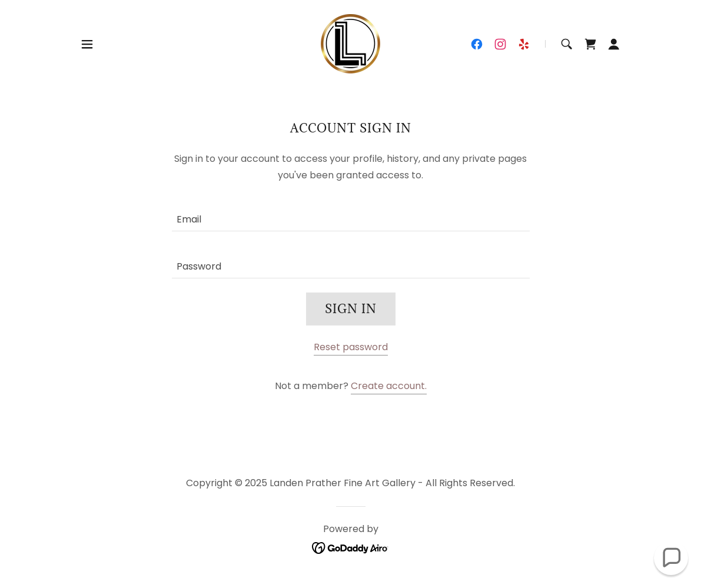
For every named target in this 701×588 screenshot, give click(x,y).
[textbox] (351, 215)
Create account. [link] (389, 386)
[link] (350, 43)
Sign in (351, 309)
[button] (87, 44)
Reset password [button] (351, 347)
